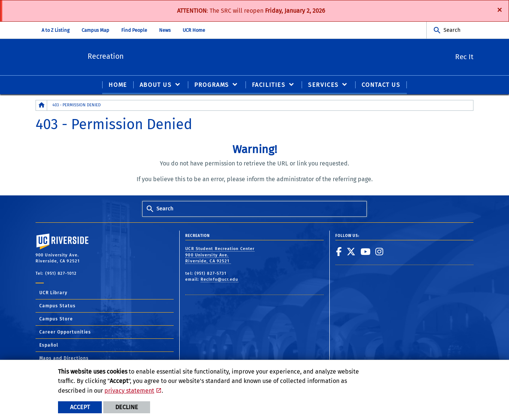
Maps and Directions (64, 359)
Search (452, 30)
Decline (127, 407)
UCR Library (53, 293)
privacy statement (129, 391)
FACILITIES (269, 85)
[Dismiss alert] (500, 9)
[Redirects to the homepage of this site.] (42, 105)
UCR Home (194, 30)
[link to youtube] (366, 252)
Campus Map (95, 30)
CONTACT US (381, 85)
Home (118, 85)
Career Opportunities (65, 332)
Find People (134, 30)
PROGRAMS (212, 85)
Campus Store (56, 319)
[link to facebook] (339, 252)
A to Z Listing (56, 30)
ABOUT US (156, 85)
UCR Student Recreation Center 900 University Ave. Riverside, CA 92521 (220, 255)
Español (49, 346)
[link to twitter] (351, 252)
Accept (80, 407)
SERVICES (323, 85)
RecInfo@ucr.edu (220, 279)
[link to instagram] (380, 252)
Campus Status (57, 306)
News (165, 30)
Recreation (126, 56)
